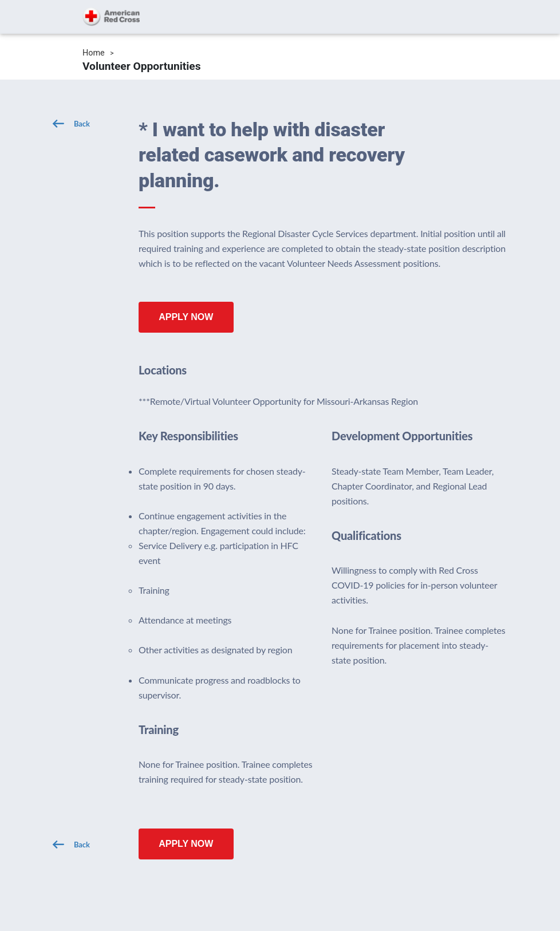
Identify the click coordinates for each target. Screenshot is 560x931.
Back (82, 124)
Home (94, 53)
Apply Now (186, 317)
